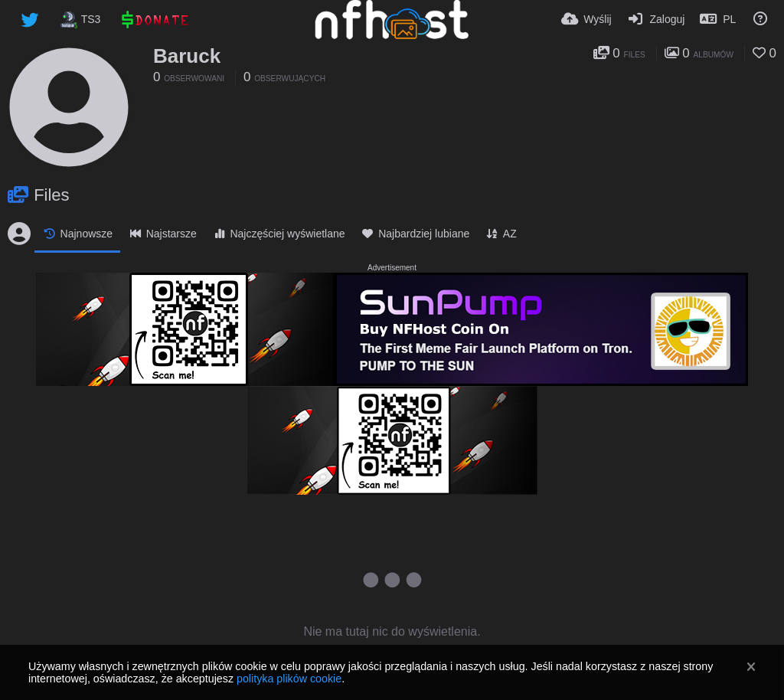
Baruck (187, 56)
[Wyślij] (586, 19)
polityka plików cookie (289, 679)
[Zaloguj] (656, 19)
